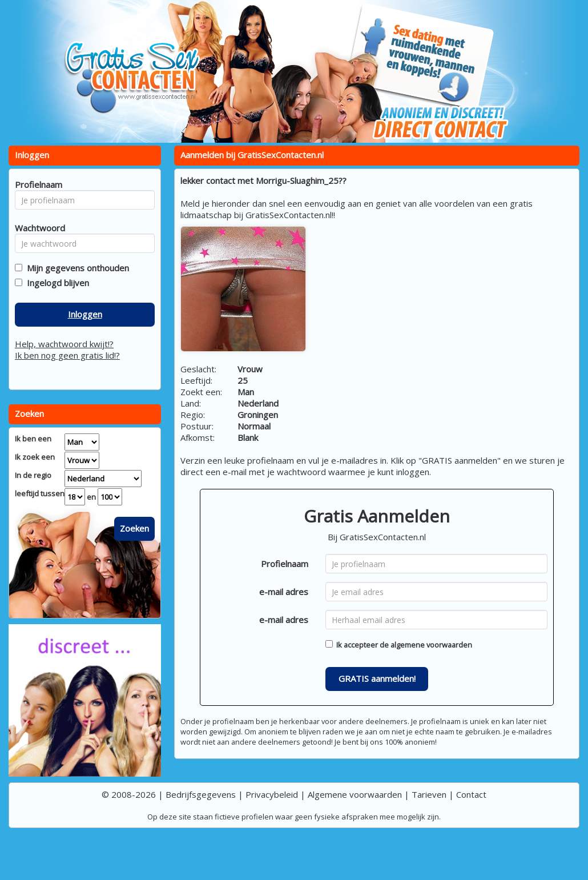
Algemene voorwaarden (355, 794)
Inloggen (85, 314)
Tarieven (429, 794)
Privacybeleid (272, 794)
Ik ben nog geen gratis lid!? (67, 355)
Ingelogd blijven (56, 283)
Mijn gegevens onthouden (76, 268)
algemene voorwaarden (431, 645)
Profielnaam (285, 564)
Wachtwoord (37, 228)
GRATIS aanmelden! (377, 678)
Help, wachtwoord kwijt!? (64, 344)
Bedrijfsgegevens (201, 794)
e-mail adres (284, 592)
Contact (471, 794)
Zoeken (134, 528)
